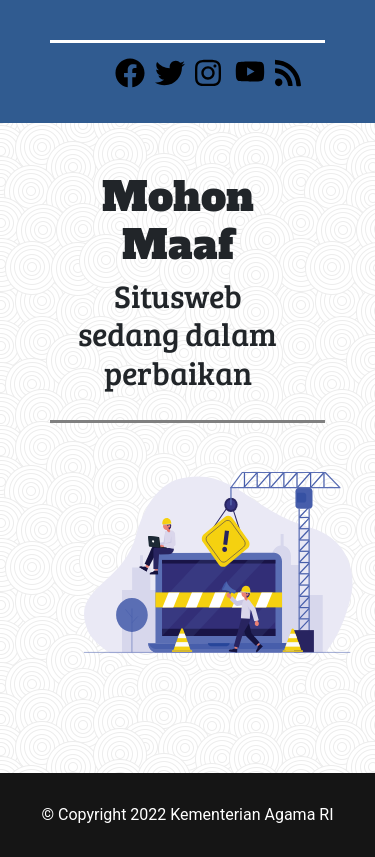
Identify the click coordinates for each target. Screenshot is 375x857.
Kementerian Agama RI (251, 814)
